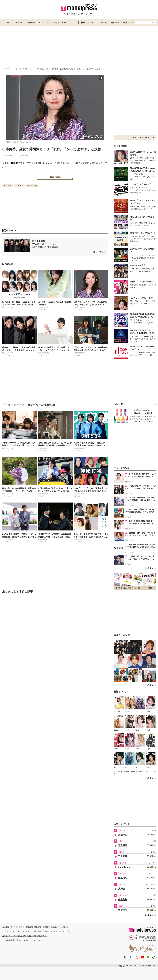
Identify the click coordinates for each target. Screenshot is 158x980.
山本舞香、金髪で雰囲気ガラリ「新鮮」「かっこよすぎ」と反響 (52, 149)
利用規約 (29, 927)
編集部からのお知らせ (60, 927)
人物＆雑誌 (114, 23)
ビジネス (66, 23)
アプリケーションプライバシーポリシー (17, 931)
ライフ (56, 23)
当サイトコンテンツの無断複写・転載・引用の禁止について (25, 936)
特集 (83, 23)
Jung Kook (124, 867)
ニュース (7, 23)
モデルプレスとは (17, 927)
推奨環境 (38, 927)
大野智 (122, 889)
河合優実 (123, 845)
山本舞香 (13, 163)
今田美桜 (123, 900)
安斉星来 (123, 910)
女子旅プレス (127, 23)
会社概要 (6, 927)
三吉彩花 (123, 856)
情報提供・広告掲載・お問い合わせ (48, 931)
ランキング (93, 23)
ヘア (20, 186)
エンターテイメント (33, 23)
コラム (48, 23)
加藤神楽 (123, 835)
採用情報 (46, 927)
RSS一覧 (66, 931)
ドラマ (103, 23)
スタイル (18, 23)
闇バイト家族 (33, 186)
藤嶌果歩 (123, 878)
